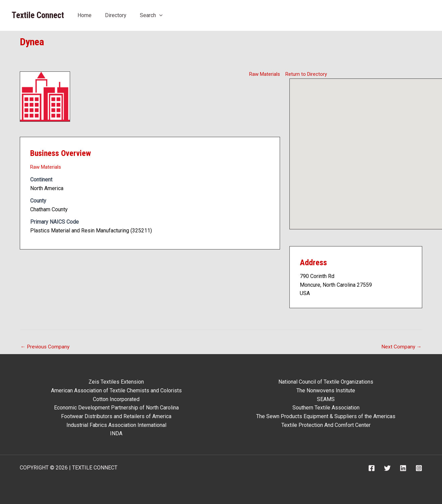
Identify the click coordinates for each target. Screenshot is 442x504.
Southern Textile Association (326, 408)
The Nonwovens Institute (326, 390)
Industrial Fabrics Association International (116, 425)
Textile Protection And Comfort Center (326, 425)
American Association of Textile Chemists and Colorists (116, 390)
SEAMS (326, 399)
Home (85, 15)
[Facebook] (372, 468)
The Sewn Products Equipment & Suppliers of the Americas (326, 416)
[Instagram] (419, 468)
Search (151, 15)
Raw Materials (263, 74)
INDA (116, 433)
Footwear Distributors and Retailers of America (116, 416)
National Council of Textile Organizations (326, 382)
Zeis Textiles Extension (116, 382)
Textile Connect (38, 15)
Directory (116, 15)
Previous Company (46, 347)
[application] (159, 15)
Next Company (401, 347)
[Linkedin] (403, 468)
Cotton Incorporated (116, 399)
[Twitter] (387, 468)
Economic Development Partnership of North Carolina (116, 408)
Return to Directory (307, 74)
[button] (366, 148)
